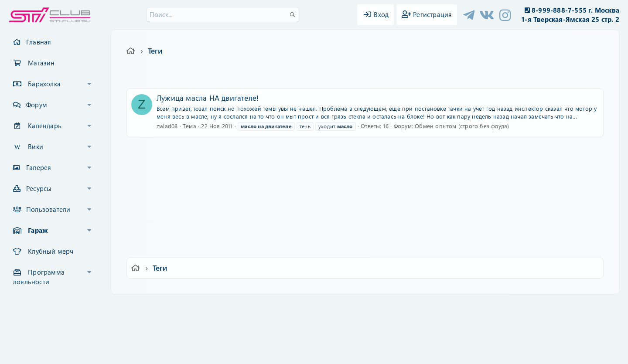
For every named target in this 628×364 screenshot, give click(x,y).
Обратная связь (237, 307)
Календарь (45, 126)
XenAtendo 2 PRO (280, 338)
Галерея (39, 167)
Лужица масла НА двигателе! (208, 98)
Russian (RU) (186, 307)
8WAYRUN (354, 332)
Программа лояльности (39, 277)
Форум (37, 105)
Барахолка (44, 84)
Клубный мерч (51, 251)
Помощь (439, 307)
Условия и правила (294, 307)
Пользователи (48, 209)
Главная (39, 42)
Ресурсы (39, 188)
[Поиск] (223, 15)
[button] (89, 84)
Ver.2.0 (145, 307)
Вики (36, 146)
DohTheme (336, 352)
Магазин (41, 63)
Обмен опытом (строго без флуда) (462, 126)
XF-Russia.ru (40, 325)
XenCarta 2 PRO (280, 332)
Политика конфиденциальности (373, 307)
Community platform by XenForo (314, 318)
